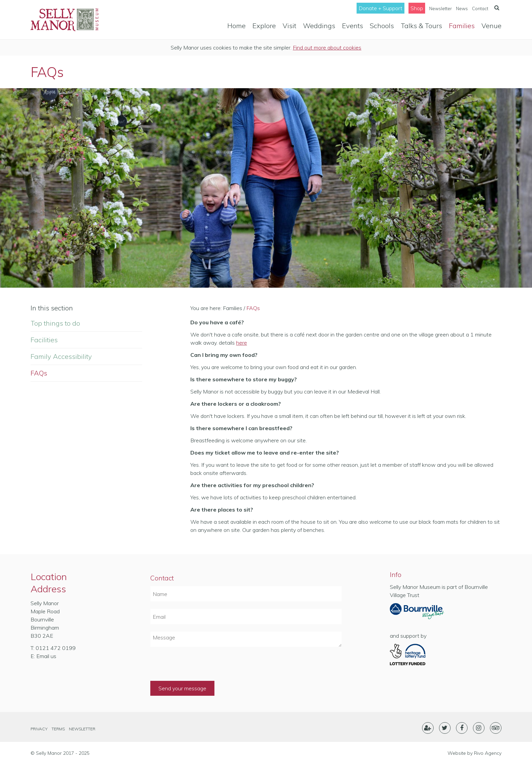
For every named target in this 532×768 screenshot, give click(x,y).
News (462, 8)
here (242, 343)
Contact (480, 8)
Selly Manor (64, 20)
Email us (46, 656)
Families (462, 26)
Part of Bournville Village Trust (417, 613)
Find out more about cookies (327, 47)
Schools (382, 26)
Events (353, 26)
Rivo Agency (488, 753)
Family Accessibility (61, 356)
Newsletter (441, 8)
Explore (264, 26)
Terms (58, 729)
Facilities (44, 340)
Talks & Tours (421, 26)
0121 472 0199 (56, 648)
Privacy (39, 729)
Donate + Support (381, 8)
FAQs (39, 373)
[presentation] (202, 668)
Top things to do (55, 323)
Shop (417, 8)
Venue (491, 26)
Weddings (319, 26)
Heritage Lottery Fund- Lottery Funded (417, 655)
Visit (289, 26)
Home (236, 26)
